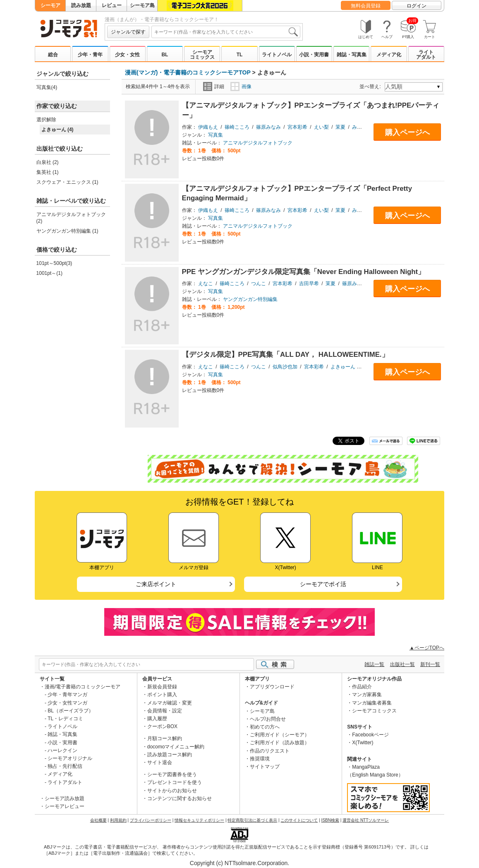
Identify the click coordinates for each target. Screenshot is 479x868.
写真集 (216, 135)
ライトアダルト (426, 55)
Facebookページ (370, 735)
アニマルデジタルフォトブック (258, 143)
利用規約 (118, 820)
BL (165, 55)
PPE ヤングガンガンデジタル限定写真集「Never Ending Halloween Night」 (304, 272)
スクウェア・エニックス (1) (67, 182)
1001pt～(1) (49, 273)
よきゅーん (343, 367)
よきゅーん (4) (57, 130)
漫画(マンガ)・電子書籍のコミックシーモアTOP (188, 72)
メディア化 (389, 55)
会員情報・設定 (165, 711)
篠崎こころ (237, 127)
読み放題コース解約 (170, 755)
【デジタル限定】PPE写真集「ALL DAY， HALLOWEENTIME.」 (285, 355)
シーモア (50, 5)
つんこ (259, 284)
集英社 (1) (48, 172)
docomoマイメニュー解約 (176, 747)
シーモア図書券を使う (172, 774)
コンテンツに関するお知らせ (180, 798)
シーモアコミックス (202, 55)
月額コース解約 (165, 738)
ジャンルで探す (128, 32)
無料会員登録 (366, 6)
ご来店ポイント (156, 584)
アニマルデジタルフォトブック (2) (71, 218)
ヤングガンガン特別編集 (250, 299)
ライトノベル (277, 55)
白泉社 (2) (48, 162)
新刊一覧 (430, 664)
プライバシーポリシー (151, 820)
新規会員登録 (162, 687)
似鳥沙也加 (285, 367)
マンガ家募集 (367, 695)
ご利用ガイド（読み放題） (280, 743)
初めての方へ (265, 727)
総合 (53, 55)
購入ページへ (407, 132)
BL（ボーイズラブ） (71, 711)
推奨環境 (260, 759)
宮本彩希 (297, 127)
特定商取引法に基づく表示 (252, 820)
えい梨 (321, 127)
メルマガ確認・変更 (170, 703)
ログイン (417, 6)
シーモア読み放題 (65, 798)
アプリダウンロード (272, 687)
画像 (241, 87)
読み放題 (81, 5)
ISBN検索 (330, 820)
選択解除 (46, 120)
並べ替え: (371, 87)
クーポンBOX (162, 726)
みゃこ (359, 127)
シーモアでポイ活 (323, 584)
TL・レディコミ (65, 719)
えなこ (206, 284)
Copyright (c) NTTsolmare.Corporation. (239, 863)
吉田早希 (309, 284)
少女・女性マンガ (67, 703)
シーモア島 (142, 5)
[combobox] (226, 32)
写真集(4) (47, 87)
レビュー (112, 5)
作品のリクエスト (270, 751)
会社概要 (98, 820)
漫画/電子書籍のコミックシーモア (83, 687)
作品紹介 (362, 687)
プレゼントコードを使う (175, 782)
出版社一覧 (402, 664)
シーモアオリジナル (70, 758)
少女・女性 (127, 55)
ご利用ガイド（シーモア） (280, 735)
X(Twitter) (363, 743)
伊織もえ (208, 127)
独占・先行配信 (65, 766)
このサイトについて (299, 820)
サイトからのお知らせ (172, 791)
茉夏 (340, 127)
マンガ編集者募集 (372, 703)
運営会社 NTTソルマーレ (366, 820)
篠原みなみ (268, 127)
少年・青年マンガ (67, 695)
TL (240, 55)
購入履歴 (157, 719)
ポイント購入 (162, 695)
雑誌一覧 (374, 664)
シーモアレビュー (65, 806)
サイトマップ (265, 767)
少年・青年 (90, 55)
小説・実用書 (314, 55)
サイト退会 (160, 762)
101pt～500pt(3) (54, 263)
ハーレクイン (62, 750)
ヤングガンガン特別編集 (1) (67, 231)
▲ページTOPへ (427, 648)
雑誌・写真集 (352, 55)
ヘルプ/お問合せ (268, 719)
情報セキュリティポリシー (199, 820)
